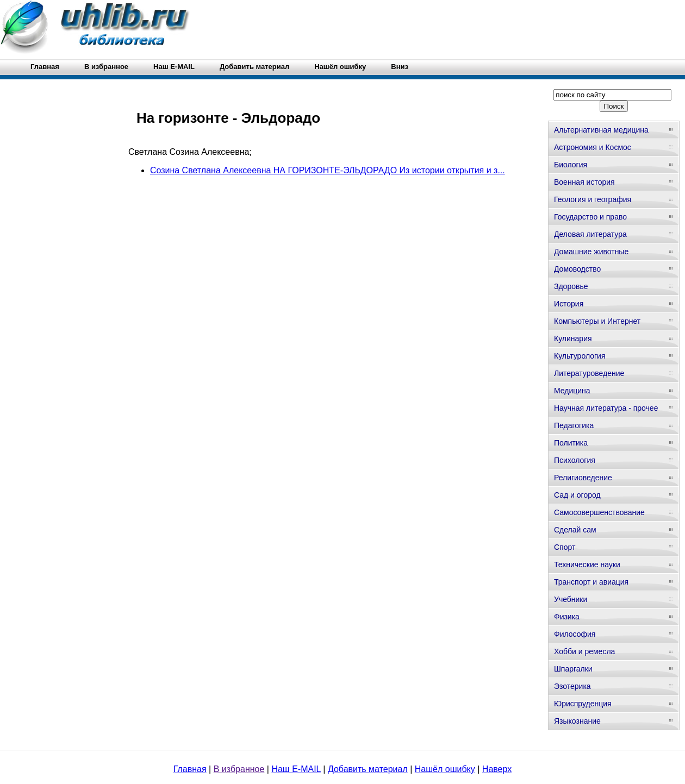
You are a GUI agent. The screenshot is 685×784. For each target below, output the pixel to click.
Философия (575, 634)
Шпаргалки (573, 669)
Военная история (584, 182)
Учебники (571, 599)
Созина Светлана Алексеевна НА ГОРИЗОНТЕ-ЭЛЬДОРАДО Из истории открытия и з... (328, 170)
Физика (567, 617)
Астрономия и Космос (593, 147)
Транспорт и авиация (591, 582)
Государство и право (590, 217)
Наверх (497, 769)
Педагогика (574, 425)
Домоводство (577, 269)
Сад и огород (577, 495)
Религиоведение (583, 478)
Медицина (572, 391)
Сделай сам (575, 530)
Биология (571, 165)
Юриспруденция (583, 704)
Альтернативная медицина (601, 130)
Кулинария (573, 338)
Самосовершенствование (599, 512)
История (569, 304)
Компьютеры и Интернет (597, 321)
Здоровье (571, 286)
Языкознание (577, 721)
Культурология (580, 356)
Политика (571, 443)
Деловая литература (590, 234)
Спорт (565, 547)
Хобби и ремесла (584, 651)
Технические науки (587, 565)
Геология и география (593, 199)
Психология (575, 460)
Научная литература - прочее (606, 408)
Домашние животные (591, 252)
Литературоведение (589, 373)
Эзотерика (572, 686)
